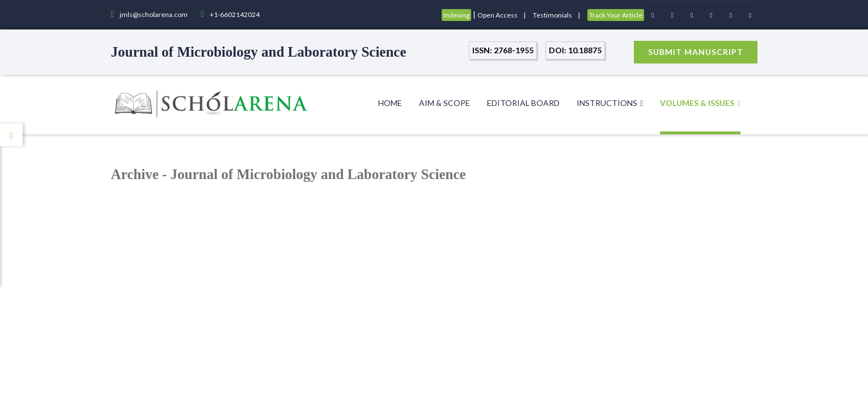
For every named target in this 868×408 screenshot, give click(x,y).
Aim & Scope (444, 103)
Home (390, 103)
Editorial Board (523, 103)
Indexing (456, 15)
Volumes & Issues (700, 103)
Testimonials (552, 15)
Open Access (497, 15)
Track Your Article (616, 15)
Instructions (610, 103)
